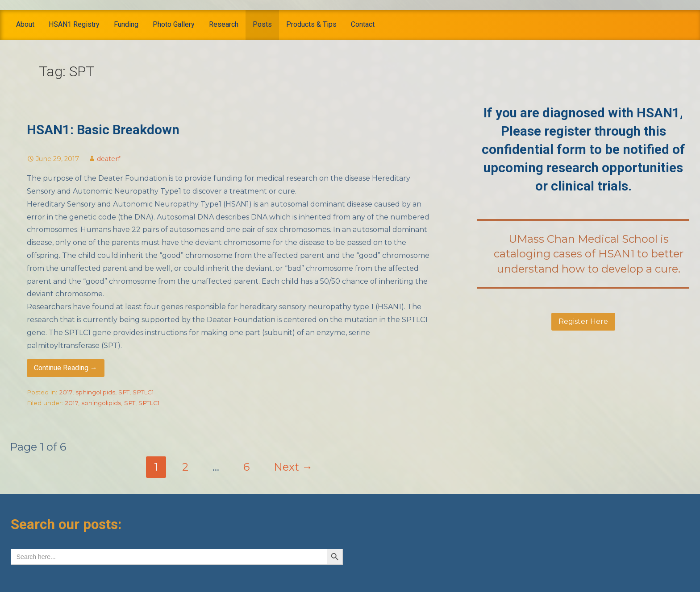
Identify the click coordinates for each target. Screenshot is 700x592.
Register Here (583, 321)
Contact (363, 24)
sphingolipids (95, 392)
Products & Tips (311, 24)
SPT (124, 392)
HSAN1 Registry (74, 24)
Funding (126, 24)
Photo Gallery (174, 24)
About (25, 24)
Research (224, 24)
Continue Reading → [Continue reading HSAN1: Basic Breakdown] (66, 368)
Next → (293, 467)
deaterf (108, 159)
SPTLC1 (143, 392)
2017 (66, 392)
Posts (262, 24)
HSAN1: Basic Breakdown (103, 130)
